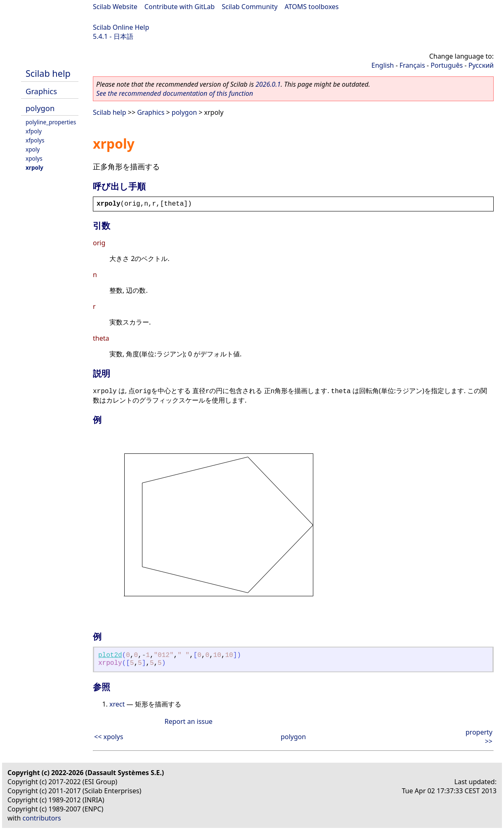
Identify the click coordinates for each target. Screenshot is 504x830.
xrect (117, 704)
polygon (40, 108)
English (383, 65)
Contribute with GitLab (180, 7)
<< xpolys (109, 737)
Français (412, 65)
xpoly (33, 149)
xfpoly (34, 131)
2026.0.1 (268, 84)
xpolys (34, 158)
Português (447, 65)
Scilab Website (115, 7)
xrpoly (34, 167)
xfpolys (35, 140)
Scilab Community (250, 7)
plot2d (110, 655)
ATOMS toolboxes (312, 7)
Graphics (41, 91)
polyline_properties (51, 122)
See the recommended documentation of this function (175, 93)
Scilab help (48, 73)
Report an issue (188, 721)
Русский (481, 65)
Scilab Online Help (121, 27)
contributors (42, 818)
